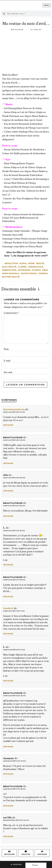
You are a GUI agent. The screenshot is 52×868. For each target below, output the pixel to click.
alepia (23, 263)
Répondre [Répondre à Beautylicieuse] (8, 463)
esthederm (24, 270)
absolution (11, 263)
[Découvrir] (9, 851)
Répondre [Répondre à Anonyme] (8, 774)
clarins (22, 267)
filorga (36, 270)
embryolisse (9, 270)
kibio (45, 270)
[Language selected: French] (36, 865)
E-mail (7, 361)
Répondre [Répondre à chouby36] (8, 634)
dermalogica (36, 267)
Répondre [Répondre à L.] (8, 565)
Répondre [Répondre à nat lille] (8, 836)
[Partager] (42, 851)
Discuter (26, 854)
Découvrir (9, 854)
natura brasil (29, 273)
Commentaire (12, 313)
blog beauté (9, 267)
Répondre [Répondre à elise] (8, 491)
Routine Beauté (11, 277)
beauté (40, 263)
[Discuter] (26, 851)
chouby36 (8, 608)
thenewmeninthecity (14, 409)
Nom (6, 349)
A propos (16, 864)
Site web (8, 372)
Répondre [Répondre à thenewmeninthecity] (8, 425)
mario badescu (11, 273)
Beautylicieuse (13, 437)
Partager (42, 854)
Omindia (43, 273)
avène (31, 263)
